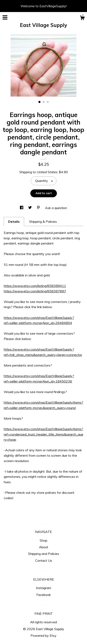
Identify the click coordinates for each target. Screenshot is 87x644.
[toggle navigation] (5, 17)
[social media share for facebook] (22, 208)
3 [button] (48, 102)
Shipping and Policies (44, 554)
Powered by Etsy (43, 636)
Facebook (44, 595)
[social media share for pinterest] (39, 208)
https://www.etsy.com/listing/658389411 (35, 286)
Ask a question (56, 208)
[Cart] (82, 18)
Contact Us (44, 560)
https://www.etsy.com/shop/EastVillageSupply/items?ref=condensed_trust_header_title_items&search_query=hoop (43, 434)
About (44, 547)
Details (14, 222)
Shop (43, 540)
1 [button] (39, 102)
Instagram (44, 588)
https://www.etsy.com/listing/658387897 (35, 291)
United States (47, 172)
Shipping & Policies (43, 222)
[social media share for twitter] (30, 208)
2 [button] (44, 102)
